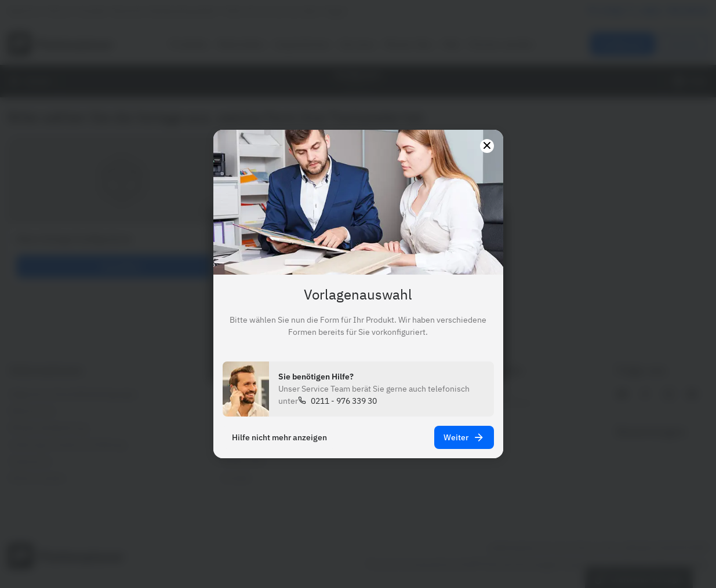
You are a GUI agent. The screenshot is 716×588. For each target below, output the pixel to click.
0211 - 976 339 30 (344, 401)
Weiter (464, 437)
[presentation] (358, 294)
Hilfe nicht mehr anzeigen (279, 437)
